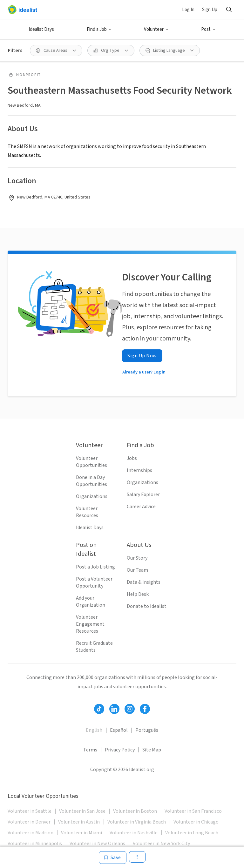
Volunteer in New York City (161, 844)
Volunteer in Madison (30, 833)
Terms (90, 750)
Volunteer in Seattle (30, 811)
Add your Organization (91, 602)
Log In (188, 10)
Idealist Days (41, 29)
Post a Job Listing (95, 567)
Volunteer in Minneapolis (35, 844)
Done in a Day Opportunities (91, 481)
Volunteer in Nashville (134, 833)
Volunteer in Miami (81, 833)
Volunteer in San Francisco (193, 811)
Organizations (92, 496)
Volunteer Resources (87, 512)
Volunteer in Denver (29, 822)
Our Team (137, 570)
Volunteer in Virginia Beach (137, 822)
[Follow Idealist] (99, 709)
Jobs (132, 458)
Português (147, 730)
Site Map (152, 750)
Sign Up (210, 10)
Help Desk (138, 594)
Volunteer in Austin (79, 822)
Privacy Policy (120, 750)
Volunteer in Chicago (196, 822)
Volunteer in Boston (135, 811)
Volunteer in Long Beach (192, 833)
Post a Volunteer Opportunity (94, 582)
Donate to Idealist (147, 606)
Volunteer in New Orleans (97, 844)
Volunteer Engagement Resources (90, 624)
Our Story (137, 558)
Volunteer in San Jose (82, 811)
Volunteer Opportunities (91, 462)
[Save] (113, 858)
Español (119, 730)
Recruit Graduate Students (94, 647)
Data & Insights (144, 582)
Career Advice (141, 507)
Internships (139, 470)
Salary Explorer (143, 495)
